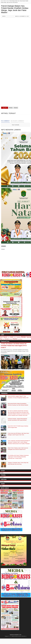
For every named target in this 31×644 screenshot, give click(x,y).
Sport (4, 339)
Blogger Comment (17, 121)
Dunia (9, 337)
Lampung (18, 337)
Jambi (12, 337)
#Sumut (16, 108)
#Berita (11, 108)
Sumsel (11, 339)
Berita (4, 16)
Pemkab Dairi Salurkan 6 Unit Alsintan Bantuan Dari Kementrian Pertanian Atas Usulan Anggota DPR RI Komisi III (14, 346)
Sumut (15, 339)
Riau (1, 339)
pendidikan (20, 339)
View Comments (15, 125)
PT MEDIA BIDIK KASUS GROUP (18, 636)
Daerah (5, 337)
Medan (24, 337)
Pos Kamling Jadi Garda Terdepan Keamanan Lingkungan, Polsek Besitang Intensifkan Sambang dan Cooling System (18, 457)
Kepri (15, 337)
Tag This (5, 108)
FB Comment (5, 121)
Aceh (1, 337)
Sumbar (7, 339)
